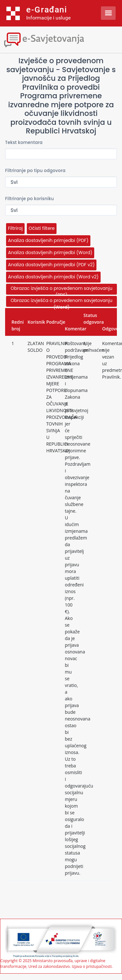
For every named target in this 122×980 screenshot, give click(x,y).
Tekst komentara (24, 143)
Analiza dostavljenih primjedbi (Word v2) (53, 277)
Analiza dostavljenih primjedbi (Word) (50, 253)
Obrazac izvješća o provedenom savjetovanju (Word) (61, 302)
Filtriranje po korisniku (30, 199)
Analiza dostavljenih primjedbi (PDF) (48, 240)
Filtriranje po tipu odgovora (35, 171)
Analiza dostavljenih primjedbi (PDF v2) (51, 265)
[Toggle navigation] (56, 39)
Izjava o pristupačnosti (92, 966)
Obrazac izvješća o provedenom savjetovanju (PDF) (61, 290)
